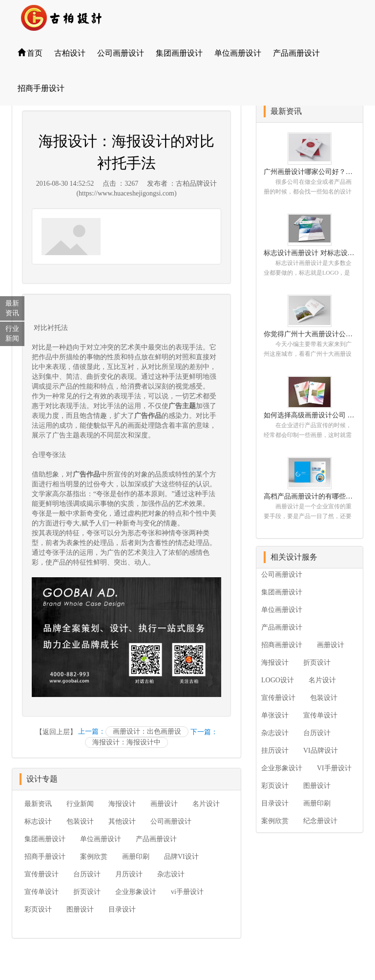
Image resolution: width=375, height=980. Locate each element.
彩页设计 (38, 909)
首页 (30, 53)
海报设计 (122, 804)
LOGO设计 (278, 680)
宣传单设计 (42, 892)
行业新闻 (80, 804)
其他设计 (122, 821)
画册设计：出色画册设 (147, 731)
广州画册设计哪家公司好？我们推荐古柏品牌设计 (310, 172)
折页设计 (87, 892)
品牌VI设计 (181, 857)
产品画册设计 (296, 53)
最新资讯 (38, 804)
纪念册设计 (320, 821)
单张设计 (275, 715)
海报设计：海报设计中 (126, 742)
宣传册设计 (42, 874)
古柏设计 (70, 53)
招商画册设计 (282, 645)
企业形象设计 (136, 892)
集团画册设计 (179, 53)
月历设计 (129, 874)
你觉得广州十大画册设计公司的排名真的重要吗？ (310, 334)
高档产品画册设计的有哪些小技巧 (310, 496)
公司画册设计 (121, 53)
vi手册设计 (187, 892)
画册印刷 (136, 857)
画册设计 (164, 804)
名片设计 (206, 804)
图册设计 (80, 909)
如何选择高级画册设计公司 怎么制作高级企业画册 (310, 415)
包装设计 (80, 821)
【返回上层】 (56, 732)
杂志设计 (171, 874)
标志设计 (38, 821)
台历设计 (87, 874)
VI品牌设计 (321, 751)
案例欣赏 (94, 857)
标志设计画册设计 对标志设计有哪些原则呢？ (310, 253)
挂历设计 (275, 751)
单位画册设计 (238, 53)
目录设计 (122, 909)
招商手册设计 (41, 88)
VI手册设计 (334, 768)
